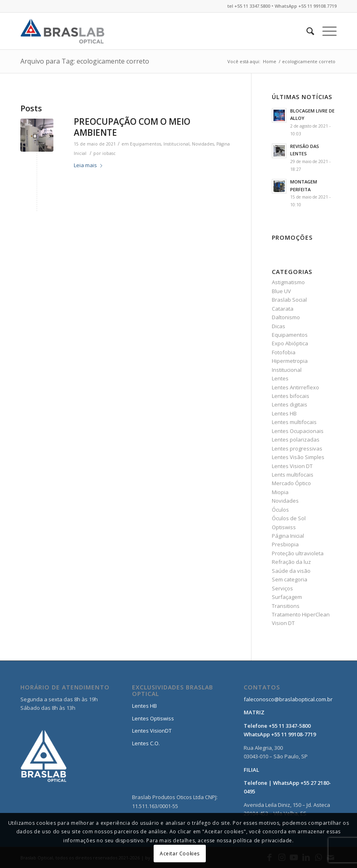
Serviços (282, 588)
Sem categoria (290, 579)
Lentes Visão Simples (298, 457)
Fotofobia (284, 352)
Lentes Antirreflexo (295, 387)
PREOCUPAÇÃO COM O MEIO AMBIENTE (132, 127)
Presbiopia (285, 544)
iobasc (109, 153)
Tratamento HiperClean (301, 614)
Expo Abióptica (290, 343)
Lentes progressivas (297, 448)
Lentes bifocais (291, 396)
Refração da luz (291, 562)
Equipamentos (145, 144)
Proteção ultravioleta (298, 553)
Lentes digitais (290, 404)
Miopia (280, 492)
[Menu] (325, 31)
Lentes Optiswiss (153, 718)
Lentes (280, 378)
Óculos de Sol (289, 518)
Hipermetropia (290, 361)
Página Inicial (288, 536)
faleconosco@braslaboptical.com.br (288, 699)
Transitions (286, 606)
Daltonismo (286, 317)
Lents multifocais (293, 475)
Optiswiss (284, 527)
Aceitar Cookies (180, 854)
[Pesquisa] (306, 31)
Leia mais (90, 165)
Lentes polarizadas (296, 440)
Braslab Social (289, 300)
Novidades (203, 144)
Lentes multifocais (294, 422)
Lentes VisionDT (152, 731)
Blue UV (281, 291)
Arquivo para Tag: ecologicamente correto (85, 61)
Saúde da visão (291, 571)
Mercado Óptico (291, 483)
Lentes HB (284, 413)
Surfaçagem (287, 597)
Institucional (176, 144)
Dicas (279, 326)
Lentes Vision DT (292, 466)
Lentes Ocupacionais (298, 431)
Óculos (280, 510)
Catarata (283, 309)
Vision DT (283, 623)
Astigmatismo (288, 282)
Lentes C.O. (146, 743)
